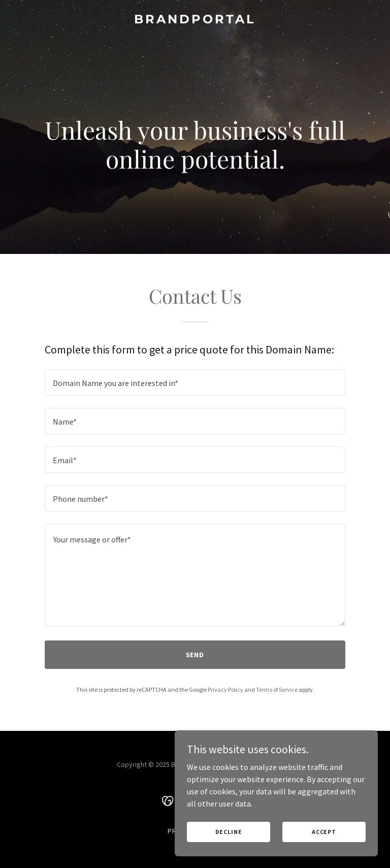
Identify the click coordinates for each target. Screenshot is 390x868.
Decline (229, 832)
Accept (324, 832)
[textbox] (195, 382)
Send (195, 655)
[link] (195, 20)
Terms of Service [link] (277, 689)
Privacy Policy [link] (225, 689)
